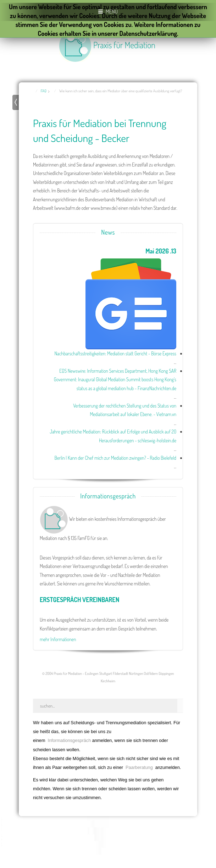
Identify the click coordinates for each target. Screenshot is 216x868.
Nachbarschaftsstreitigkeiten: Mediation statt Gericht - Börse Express (115, 353)
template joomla (2, 833)
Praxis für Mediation (124, 45)
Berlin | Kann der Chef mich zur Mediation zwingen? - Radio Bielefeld (115, 458)
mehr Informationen (58, 639)
